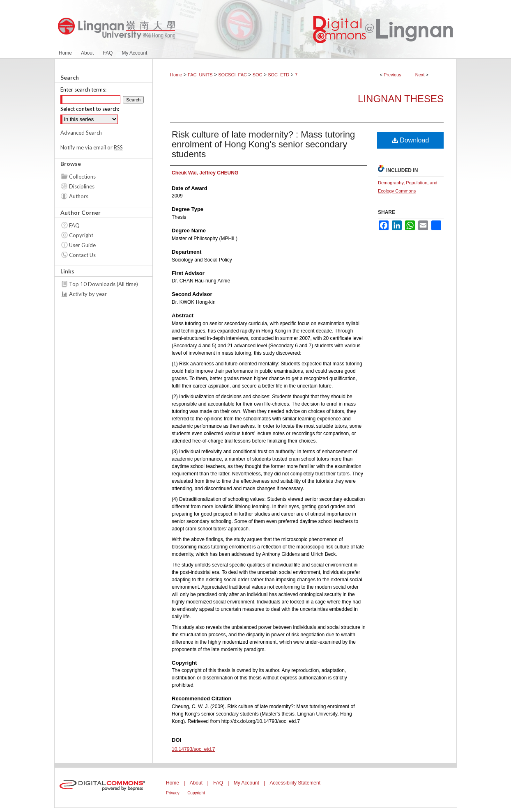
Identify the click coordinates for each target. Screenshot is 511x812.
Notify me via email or (92, 147)
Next (420, 75)
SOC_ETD (279, 75)
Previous (392, 75)
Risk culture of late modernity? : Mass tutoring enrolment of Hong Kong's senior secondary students (263, 144)
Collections (82, 177)
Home (176, 75)
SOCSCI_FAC (232, 75)
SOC (258, 75)
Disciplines (82, 186)
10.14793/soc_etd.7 (193, 749)
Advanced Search (81, 133)
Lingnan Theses (401, 99)
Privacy (173, 793)
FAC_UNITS (200, 75)
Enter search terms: (83, 89)
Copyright (81, 235)
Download (411, 140)
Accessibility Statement (295, 783)
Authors (79, 196)
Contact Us (82, 255)
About (196, 783)
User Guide (82, 245)
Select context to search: (90, 109)
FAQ (74, 225)
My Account (246, 783)
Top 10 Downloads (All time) (104, 284)
